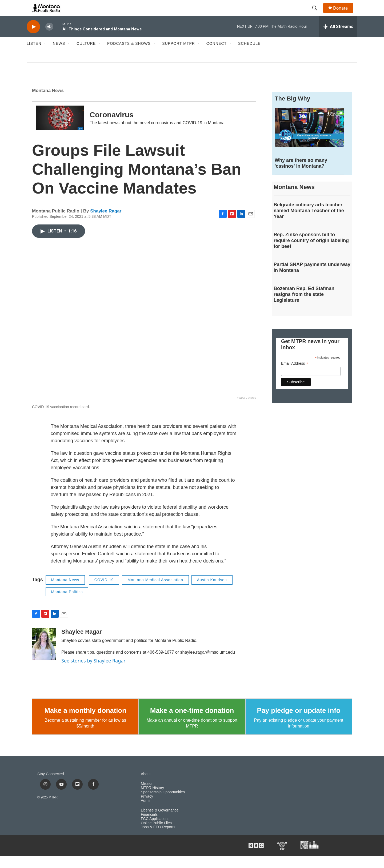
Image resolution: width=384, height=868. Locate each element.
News (59, 55)
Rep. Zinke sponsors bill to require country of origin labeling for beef (311, 252)
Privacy (147, 808)
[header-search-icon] (317, 14)
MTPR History (152, 800)
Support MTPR (179, 55)
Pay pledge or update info (299, 722)
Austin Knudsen (212, 592)
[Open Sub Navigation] (45, 55)
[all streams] (338, 39)
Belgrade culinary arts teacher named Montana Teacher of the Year (309, 223)
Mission (147, 796)
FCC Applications (155, 831)
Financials (149, 827)
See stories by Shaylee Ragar (93, 673)
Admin (146, 813)
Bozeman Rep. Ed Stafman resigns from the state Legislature (304, 306)
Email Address (295, 375)
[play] (33, 39)
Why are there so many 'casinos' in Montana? (301, 175)
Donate (344, 14)
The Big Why (292, 110)
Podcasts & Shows (129, 55)
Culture (86, 55)
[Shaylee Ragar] (44, 656)
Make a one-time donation (192, 722)
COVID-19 (104, 592)
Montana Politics (67, 604)
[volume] (49, 39)
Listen (34, 55)
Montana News (48, 103)
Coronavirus (112, 127)
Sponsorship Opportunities (163, 804)
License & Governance (160, 822)
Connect (217, 55)
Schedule (249, 55)
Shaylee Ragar (106, 223)
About (146, 786)
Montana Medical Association (155, 592)
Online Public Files (156, 835)
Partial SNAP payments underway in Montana (312, 279)
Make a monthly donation (85, 722)
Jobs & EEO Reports (158, 839)
